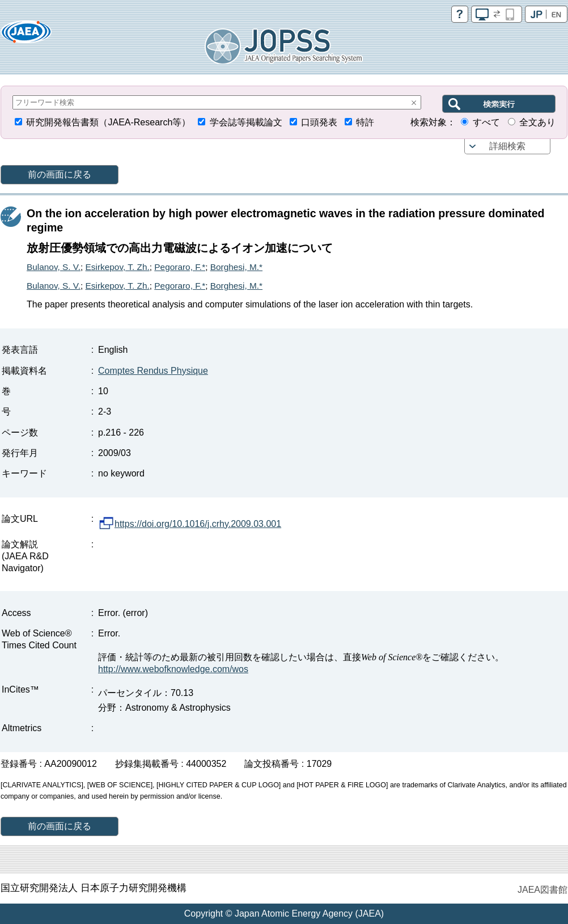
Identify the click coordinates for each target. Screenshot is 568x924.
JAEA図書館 (542, 890)
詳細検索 (507, 146)
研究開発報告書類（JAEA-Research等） (108, 122)
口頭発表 (319, 122)
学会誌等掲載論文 (246, 122)
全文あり (537, 122)
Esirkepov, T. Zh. (118, 267)
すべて (486, 122)
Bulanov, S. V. (54, 267)
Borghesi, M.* (236, 267)
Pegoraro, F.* (180, 267)
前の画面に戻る (60, 174)
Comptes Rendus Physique (153, 371)
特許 (365, 122)
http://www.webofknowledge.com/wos (173, 669)
